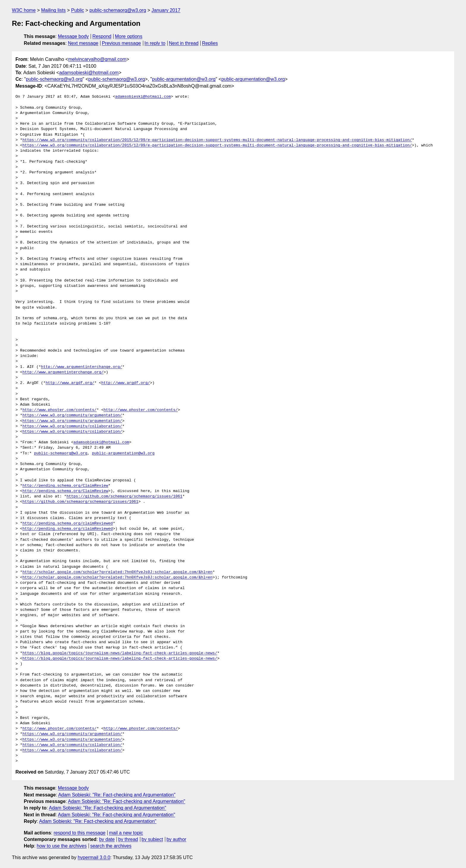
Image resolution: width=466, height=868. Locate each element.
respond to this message (79, 833)
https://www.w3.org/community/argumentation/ (72, 415)
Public (78, 10)
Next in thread (184, 43)
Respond (102, 36)
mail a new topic (126, 833)
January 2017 (166, 10)
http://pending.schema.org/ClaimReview (65, 486)
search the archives (111, 846)
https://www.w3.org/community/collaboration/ (72, 426)
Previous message (122, 43)
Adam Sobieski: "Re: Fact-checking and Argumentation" (117, 795)
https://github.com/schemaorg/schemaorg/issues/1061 (125, 497)
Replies (210, 43)
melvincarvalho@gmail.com (97, 59)
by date (107, 839)
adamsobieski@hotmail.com (89, 73)
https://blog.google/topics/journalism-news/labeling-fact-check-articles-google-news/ (120, 653)
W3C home (24, 10)
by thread (128, 839)
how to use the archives (62, 846)
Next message (83, 43)
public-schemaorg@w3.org (118, 10)
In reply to (155, 43)
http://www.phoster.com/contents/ (59, 410)
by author (176, 839)
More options (129, 36)
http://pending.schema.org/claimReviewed (67, 524)
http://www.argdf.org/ (70, 383)
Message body (73, 36)
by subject (152, 839)
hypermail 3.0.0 (94, 857)
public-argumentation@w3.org (184, 79)
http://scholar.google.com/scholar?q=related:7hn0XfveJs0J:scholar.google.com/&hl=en (117, 572)
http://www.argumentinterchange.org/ (82, 367)
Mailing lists (53, 10)
